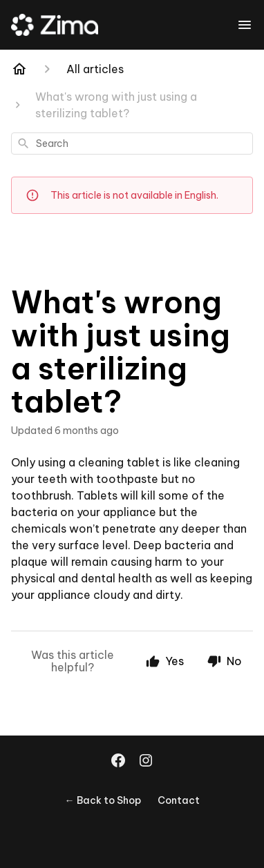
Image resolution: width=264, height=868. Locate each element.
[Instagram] (146, 762)
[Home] (19, 69)
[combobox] (132, 144)
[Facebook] (118, 762)
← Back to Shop (103, 800)
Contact (179, 800)
